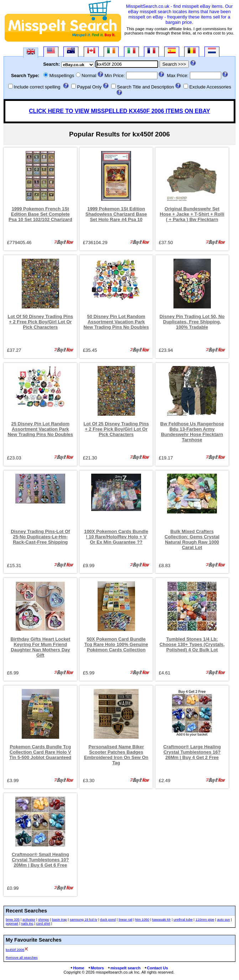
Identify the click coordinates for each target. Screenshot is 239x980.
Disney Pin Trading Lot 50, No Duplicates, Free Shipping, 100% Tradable (192, 322)
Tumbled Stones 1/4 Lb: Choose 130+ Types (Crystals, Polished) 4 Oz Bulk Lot (192, 644)
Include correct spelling (37, 87)
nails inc (27, 923)
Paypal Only (89, 87)
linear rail (126, 919)
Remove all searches (22, 957)
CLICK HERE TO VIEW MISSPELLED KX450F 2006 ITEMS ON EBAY (119, 111)
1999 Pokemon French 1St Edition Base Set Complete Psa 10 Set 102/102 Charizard (40, 214)
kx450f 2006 (15, 950)
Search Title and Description (145, 87)
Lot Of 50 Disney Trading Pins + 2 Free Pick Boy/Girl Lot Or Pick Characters (41, 322)
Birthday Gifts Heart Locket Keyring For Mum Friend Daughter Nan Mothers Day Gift (40, 647)
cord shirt (43, 923)
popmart (12, 923)
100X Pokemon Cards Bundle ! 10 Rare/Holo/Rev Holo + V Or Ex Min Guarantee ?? (116, 537)
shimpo (44, 919)
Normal (89, 76)
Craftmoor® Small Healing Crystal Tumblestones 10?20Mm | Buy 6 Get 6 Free (40, 860)
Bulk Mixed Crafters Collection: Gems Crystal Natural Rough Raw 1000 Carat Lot (192, 539)
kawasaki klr (161, 919)
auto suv (223, 919)
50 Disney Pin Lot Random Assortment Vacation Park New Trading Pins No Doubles (116, 322)
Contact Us (156, 968)
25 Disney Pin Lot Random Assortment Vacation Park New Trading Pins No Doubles (41, 429)
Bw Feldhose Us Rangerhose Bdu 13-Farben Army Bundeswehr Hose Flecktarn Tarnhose (192, 432)
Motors (96, 968)
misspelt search (124, 968)
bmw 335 (13, 919)
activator (29, 919)
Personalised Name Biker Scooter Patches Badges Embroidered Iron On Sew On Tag (116, 755)
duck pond (108, 919)
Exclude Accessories (210, 87)
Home (77, 968)
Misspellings (62, 76)
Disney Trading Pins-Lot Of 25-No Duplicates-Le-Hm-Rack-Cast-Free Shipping (40, 537)
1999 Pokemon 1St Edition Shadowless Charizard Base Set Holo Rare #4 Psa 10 (116, 214)
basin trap (59, 919)
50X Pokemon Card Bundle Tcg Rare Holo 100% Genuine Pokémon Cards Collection (116, 644)
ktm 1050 (142, 919)
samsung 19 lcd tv (84, 919)
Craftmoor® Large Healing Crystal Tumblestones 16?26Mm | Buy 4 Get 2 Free (192, 752)
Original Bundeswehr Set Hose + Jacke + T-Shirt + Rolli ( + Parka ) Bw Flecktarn (192, 214)
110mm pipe (205, 919)
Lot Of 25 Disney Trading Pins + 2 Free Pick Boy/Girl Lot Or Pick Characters (116, 429)
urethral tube (183, 919)
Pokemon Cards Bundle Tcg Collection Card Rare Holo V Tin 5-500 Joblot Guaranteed (40, 752)
